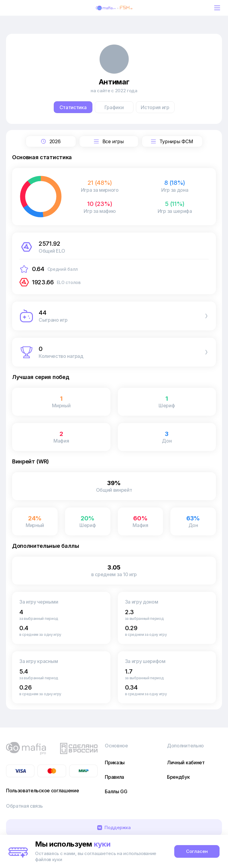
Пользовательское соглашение (42, 791)
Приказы (115, 762)
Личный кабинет (186, 762)
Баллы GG (116, 791)
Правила (114, 777)
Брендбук (178, 777)
